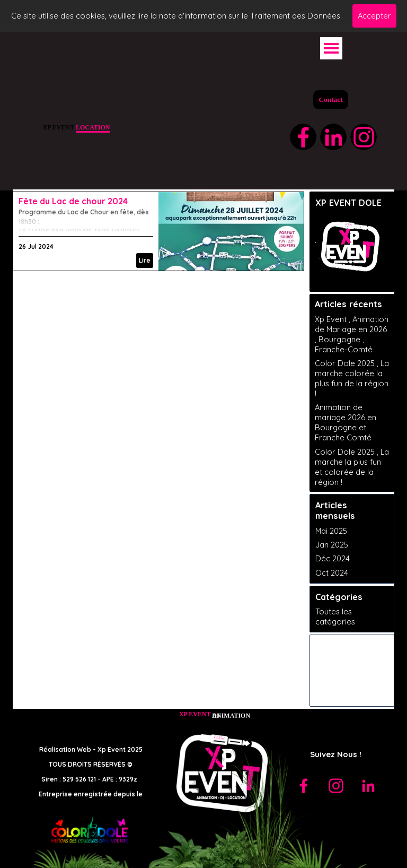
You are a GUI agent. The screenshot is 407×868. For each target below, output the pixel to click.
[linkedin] (333, 137)
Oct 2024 (332, 573)
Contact (330, 99)
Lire (145, 260)
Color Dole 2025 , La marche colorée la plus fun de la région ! (352, 378)
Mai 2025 (331, 531)
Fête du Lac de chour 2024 (73, 201)
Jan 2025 (332, 545)
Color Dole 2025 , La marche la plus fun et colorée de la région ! (352, 467)
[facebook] (303, 137)
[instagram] (364, 137)
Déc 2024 (333, 558)
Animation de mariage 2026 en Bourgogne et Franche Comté (346, 422)
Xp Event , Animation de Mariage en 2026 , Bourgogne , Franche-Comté (352, 334)
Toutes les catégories (335, 617)
